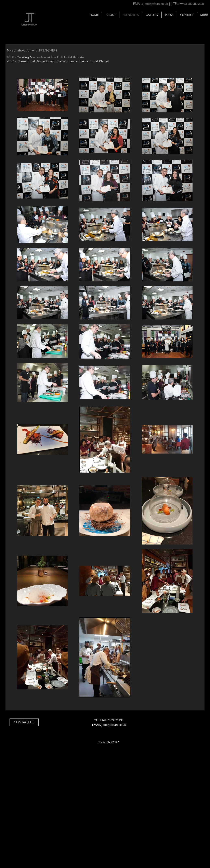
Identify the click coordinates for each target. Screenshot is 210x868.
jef (146, 4)
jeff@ (105, 725)
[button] (187, 15)
